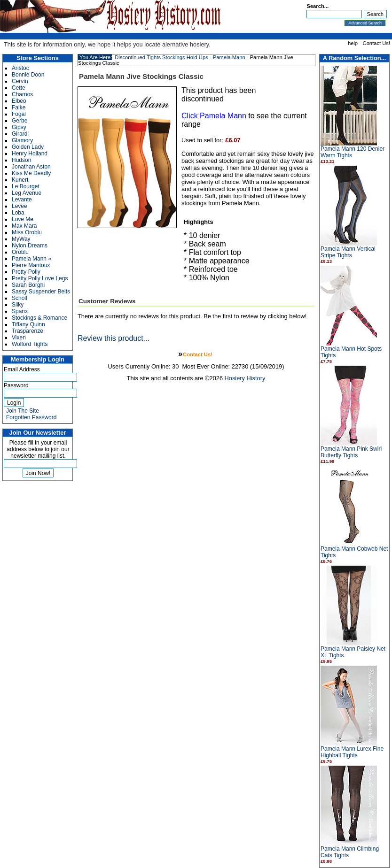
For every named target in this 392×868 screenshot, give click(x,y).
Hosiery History (245, 378)
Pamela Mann (229, 57)
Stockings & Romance (39, 318)
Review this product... (114, 338)
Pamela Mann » (31, 259)
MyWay (21, 239)
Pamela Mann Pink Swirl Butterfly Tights (351, 452)
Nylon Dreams (30, 246)
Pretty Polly (26, 272)
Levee (20, 206)
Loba (18, 213)
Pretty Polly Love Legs (40, 278)
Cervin (20, 81)
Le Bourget (26, 186)
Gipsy (19, 127)
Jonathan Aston (31, 167)
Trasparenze (27, 331)
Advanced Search (365, 23)
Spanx (20, 311)
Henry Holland (30, 154)
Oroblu (20, 252)
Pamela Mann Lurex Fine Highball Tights (352, 752)
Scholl (20, 298)
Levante (22, 200)
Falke (19, 108)
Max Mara (24, 226)
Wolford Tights (30, 344)
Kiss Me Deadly (31, 173)
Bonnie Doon (28, 75)
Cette (19, 88)
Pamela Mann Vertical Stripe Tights (348, 252)
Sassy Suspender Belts (41, 292)
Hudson (21, 160)
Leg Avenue (27, 193)
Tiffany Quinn (28, 324)
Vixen (19, 338)
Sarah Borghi (28, 285)
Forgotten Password (31, 417)
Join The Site (23, 411)
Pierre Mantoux (31, 265)
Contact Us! (376, 43)
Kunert (20, 180)
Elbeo (19, 101)
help (353, 43)
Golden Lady (28, 147)
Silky (18, 305)
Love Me (23, 219)
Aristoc (20, 68)
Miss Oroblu (27, 232)
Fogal (19, 114)
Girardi (20, 134)
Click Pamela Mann (214, 116)
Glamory (22, 140)
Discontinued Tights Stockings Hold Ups (161, 57)
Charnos (22, 94)
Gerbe (20, 121)
